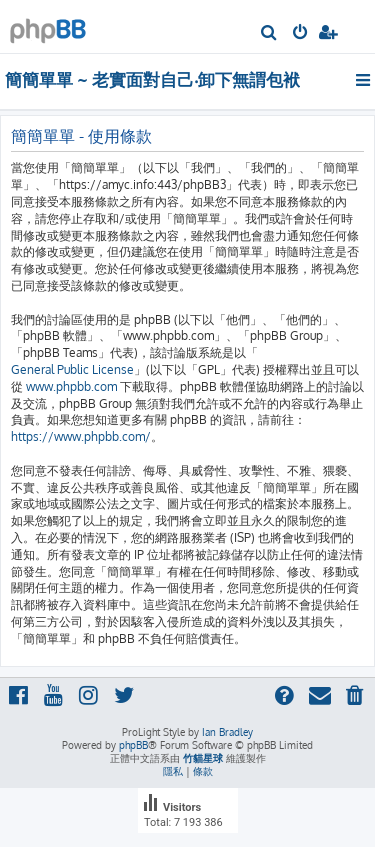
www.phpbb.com (71, 386)
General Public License (72, 369)
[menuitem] (269, 34)
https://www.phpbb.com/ (81, 436)
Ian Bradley (227, 732)
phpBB (133, 745)
